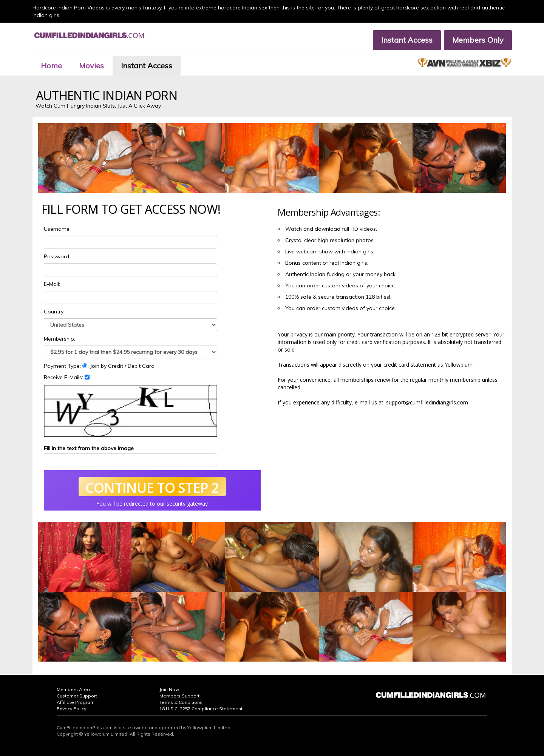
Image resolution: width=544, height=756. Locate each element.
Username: (57, 229)
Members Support (179, 696)
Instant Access (407, 40)
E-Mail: (52, 284)
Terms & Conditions (181, 702)
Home (51, 66)
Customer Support (77, 696)
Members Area (73, 689)
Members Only (478, 40)
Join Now (169, 689)
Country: (54, 312)
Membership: (59, 339)
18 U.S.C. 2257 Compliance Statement (201, 709)
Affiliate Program (76, 702)
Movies (91, 66)
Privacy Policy (71, 709)
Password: (57, 256)
